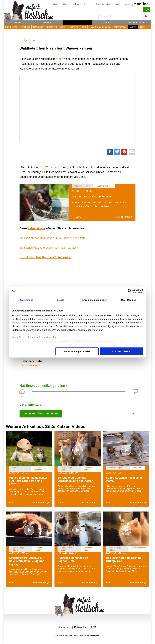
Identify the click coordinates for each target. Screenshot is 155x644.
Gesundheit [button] (39, 27)
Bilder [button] (142, 27)
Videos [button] (133, 27)
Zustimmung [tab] (26, 300)
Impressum (65, 627)
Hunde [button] (48, 22)
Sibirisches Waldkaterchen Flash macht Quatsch (49, 248)
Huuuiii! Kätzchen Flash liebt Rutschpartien (45, 257)
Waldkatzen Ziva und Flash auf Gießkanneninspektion (52, 238)
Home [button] (18, 22)
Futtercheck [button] (137, 22)
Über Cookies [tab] (129, 300)
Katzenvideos (36, 228)
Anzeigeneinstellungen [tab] (95, 300)
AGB (93, 627)
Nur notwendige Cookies (77, 351)
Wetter (80, 4)
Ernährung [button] (73, 27)
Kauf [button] (84, 27)
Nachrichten (68, 4)
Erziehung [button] (25, 27)
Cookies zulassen (122, 351)
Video (60, 59)
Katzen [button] (77, 22)
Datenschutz (81, 627)
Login (146, 9)
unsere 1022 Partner (32, 315)
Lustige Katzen (28, 40)
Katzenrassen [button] (120, 27)
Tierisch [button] (107, 22)
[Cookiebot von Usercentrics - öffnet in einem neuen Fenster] (130, 291)
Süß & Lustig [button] (11, 27)
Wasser (50, 167)
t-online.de (55, 4)
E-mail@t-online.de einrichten (109, 4)
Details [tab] (61, 300)
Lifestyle (90, 4)
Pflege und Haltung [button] (56, 27)
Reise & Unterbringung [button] (100, 27)
